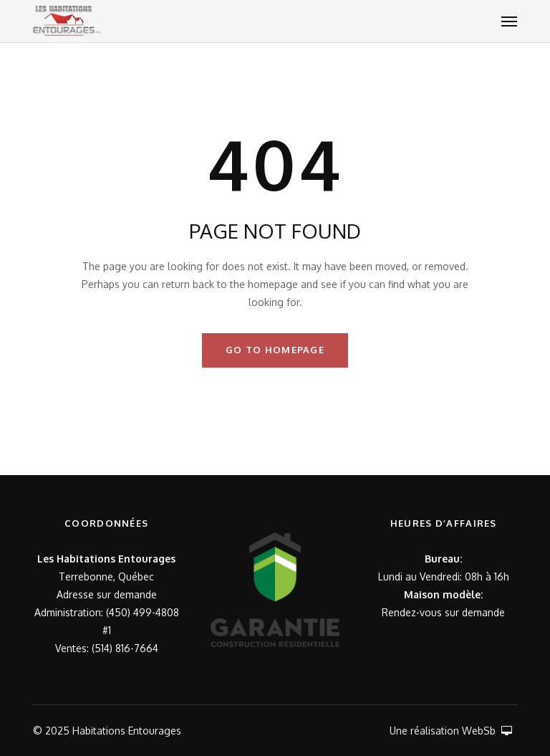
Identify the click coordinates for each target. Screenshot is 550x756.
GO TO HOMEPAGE (275, 350)
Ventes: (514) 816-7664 (107, 648)
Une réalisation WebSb (451, 731)
